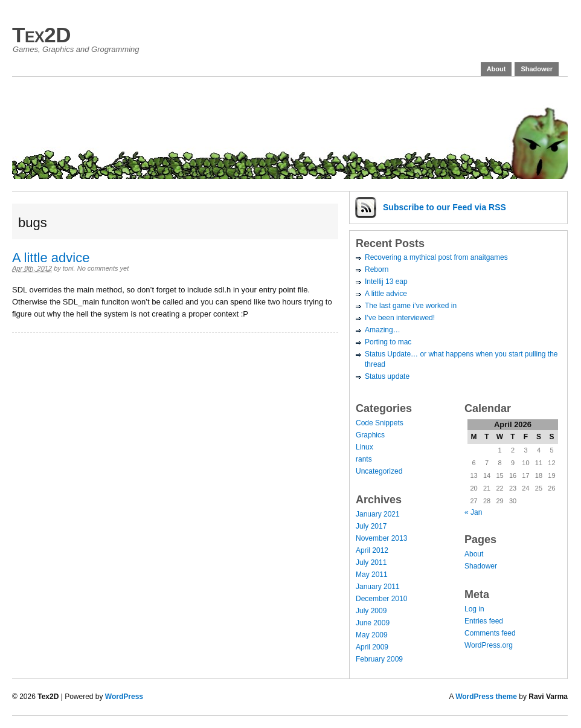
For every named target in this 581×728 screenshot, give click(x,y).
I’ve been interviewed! (400, 318)
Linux (364, 447)
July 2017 (371, 526)
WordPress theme (486, 697)
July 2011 (371, 562)
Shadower (537, 69)
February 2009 (379, 659)
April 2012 (372, 550)
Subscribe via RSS (445, 207)
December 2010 (381, 599)
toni (68, 268)
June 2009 (373, 623)
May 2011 (372, 575)
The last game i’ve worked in (411, 306)
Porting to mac (388, 342)
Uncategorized (379, 471)
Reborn (377, 269)
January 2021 (378, 514)
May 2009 (372, 635)
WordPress (124, 697)
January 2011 (378, 587)
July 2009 (371, 611)
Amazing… (383, 330)
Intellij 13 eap (386, 282)
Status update (387, 376)
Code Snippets (380, 423)
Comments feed (490, 633)
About (496, 69)
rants (364, 459)
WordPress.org (489, 645)
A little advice (51, 258)
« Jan (473, 512)
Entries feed (484, 621)
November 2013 (381, 538)
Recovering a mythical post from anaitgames (436, 257)
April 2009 (372, 647)
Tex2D (41, 35)
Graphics (370, 435)
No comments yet (103, 268)
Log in (474, 609)
